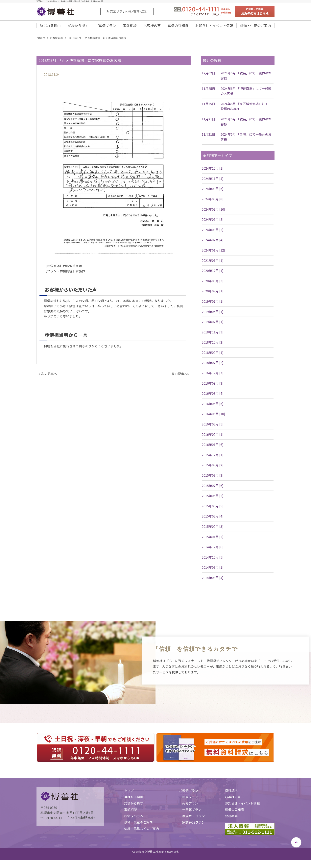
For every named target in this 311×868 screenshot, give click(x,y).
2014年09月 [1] (213, 569)
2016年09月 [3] (213, 385)
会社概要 (231, 817)
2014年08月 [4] (213, 579)
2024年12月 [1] (213, 170)
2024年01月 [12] (213, 252)
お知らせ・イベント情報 (214, 26)
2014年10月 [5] (213, 559)
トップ (129, 792)
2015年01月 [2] (213, 538)
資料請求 (231, 792)
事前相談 (129, 26)
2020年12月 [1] (213, 272)
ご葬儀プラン (105, 26)
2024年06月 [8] (213, 221)
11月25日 (208, 90)
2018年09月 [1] (213, 354)
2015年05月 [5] (213, 507)
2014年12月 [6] (213, 548)
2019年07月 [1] (213, 303)
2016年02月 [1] (213, 436)
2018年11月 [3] (213, 333)
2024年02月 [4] (213, 241)
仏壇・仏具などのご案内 (141, 830)
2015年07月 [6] (213, 487)
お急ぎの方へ (133, 817)
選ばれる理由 (50, 26)
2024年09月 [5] (213, 190)
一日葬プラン (192, 811)
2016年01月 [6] (213, 446)
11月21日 (208, 120)
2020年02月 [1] (213, 292)
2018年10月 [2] (213, 344)
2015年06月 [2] (213, 497)
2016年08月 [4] (213, 395)
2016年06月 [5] (213, 405)
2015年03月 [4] (213, 518)
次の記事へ (49, 375)
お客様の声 (152, 26)
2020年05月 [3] (213, 282)
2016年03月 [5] (213, 425)
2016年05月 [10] (213, 415)
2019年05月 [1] (213, 313)
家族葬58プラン (194, 824)
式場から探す (78, 26)
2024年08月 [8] (213, 200)
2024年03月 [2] (213, 231)
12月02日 (208, 74)
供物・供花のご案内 (255, 26)
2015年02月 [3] (213, 528)
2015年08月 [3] (213, 477)
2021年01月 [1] (213, 262)
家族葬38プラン (194, 817)
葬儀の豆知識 (177, 26)
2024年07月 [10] (213, 211)
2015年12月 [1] (213, 456)
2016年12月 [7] (213, 374)
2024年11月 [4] (213, 180)
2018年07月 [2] (213, 364)
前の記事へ (179, 375)
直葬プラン (190, 798)
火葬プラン (190, 805)
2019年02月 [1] (213, 323)
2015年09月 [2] (213, 466)
